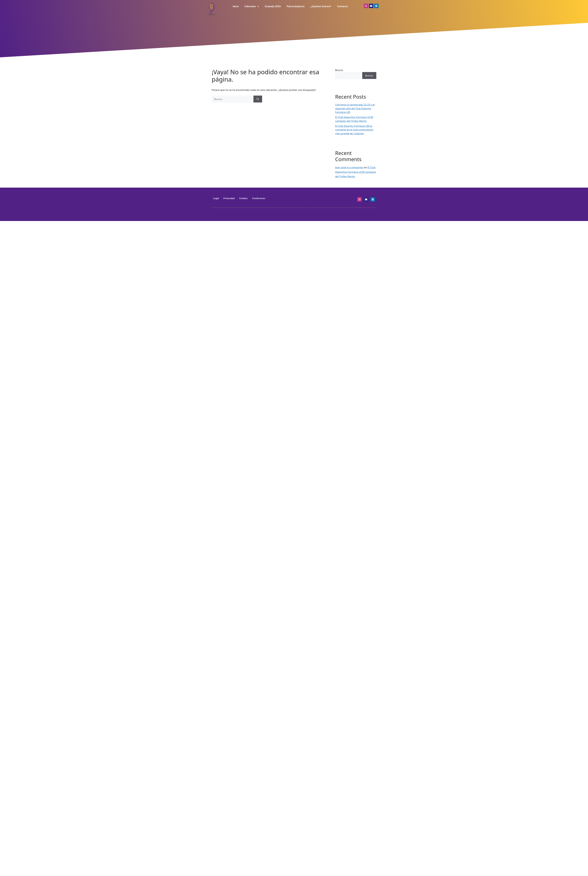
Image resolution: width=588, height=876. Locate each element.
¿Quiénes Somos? (321, 6)
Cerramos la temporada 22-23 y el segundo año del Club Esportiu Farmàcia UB (355, 108)
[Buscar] (258, 99)
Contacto (342, 6)
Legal (216, 198)
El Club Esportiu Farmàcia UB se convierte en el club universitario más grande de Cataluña (354, 130)
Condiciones (259, 198)
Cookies (243, 198)
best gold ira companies (349, 167)
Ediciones (252, 6)
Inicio (236, 6)
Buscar (339, 70)
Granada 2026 (273, 6)
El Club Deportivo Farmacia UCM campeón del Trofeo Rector (356, 172)
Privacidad (229, 198)
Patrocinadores (296, 6)
